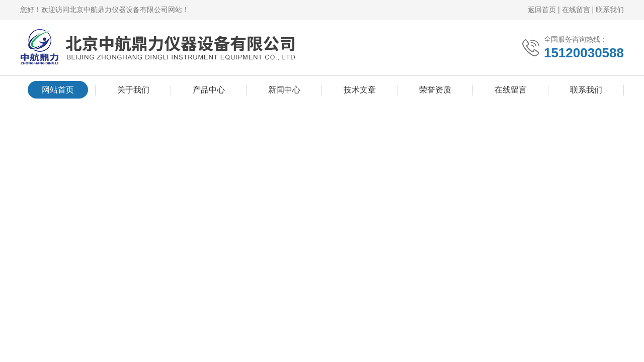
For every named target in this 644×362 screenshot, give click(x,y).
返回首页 (542, 10)
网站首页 (58, 90)
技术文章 (360, 90)
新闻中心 (284, 90)
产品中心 (209, 90)
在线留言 (576, 10)
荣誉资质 (435, 90)
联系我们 (610, 10)
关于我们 (133, 90)
